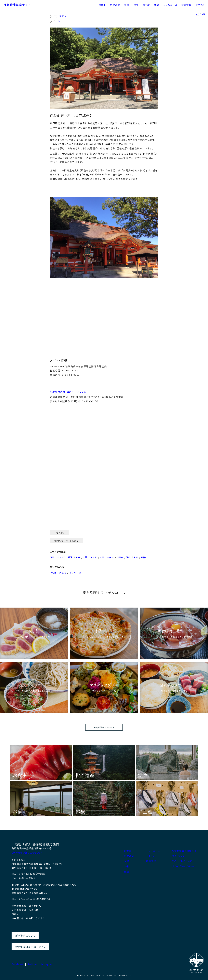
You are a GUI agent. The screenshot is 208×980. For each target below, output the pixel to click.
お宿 (136, 5)
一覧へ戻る (60, 533)
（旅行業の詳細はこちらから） (27, 853)
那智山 (63, 16)
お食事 (102, 5)
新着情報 (186, 5)
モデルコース (170, 5)
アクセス (200, 5)
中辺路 (53, 572)
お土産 (146, 5)
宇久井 (110, 557)
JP (198, 14)
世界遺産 (115, 5)
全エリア (61, 557)
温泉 (127, 5)
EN (203, 14)
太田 (102, 557)
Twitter (32, 964)
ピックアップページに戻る (66, 541)
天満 (78, 557)
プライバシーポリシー (183, 866)
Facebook (18, 964)
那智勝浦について (25, 936)
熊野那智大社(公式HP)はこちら (68, 392)
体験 (157, 5)
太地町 (94, 557)
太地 (85, 557)
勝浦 (70, 557)
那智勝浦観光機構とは (184, 851)
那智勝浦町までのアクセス (30, 947)
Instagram (47, 964)
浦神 (128, 557)
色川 (136, 557)
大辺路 (63, 572)
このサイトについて (182, 861)
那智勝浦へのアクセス (104, 727)
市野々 (120, 557)
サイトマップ (178, 856)
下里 (52, 557)
